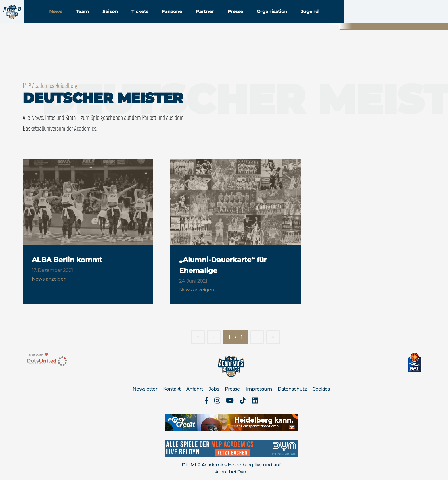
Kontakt (172, 389)
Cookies (321, 389)
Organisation (307, 19)
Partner (240, 19)
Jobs (214, 389)
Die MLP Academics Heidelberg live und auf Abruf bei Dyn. (231, 468)
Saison (146, 19)
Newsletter (145, 389)
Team (118, 19)
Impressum (259, 389)
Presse (271, 19)
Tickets (175, 19)
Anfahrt (195, 389)
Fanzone (207, 19)
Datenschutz (292, 389)
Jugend (345, 19)
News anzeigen (49, 279)
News (91, 19)
